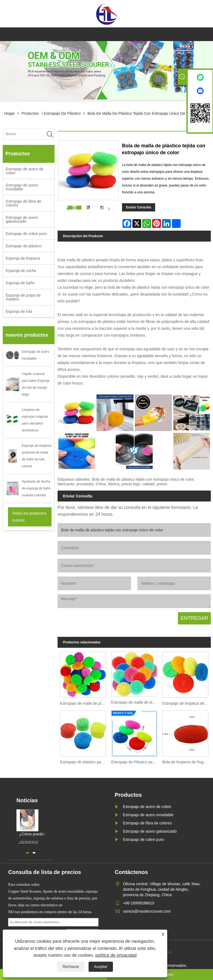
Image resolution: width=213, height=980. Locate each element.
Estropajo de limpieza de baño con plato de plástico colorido (187, 703)
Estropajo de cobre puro (26, 234)
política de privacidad (116, 955)
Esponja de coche (21, 271)
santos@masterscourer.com (147, 911)
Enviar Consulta (139, 207)
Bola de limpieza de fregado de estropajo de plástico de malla (187, 762)
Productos (30, 113)
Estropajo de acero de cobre (25, 171)
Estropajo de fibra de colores (23, 203)
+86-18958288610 (139, 903)
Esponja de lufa (19, 311)
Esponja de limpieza (23, 258)
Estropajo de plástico (62, 113)
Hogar (10, 113)
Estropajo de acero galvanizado (22, 219)
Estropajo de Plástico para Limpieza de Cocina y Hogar (136, 762)
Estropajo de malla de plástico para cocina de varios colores (136, 702)
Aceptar (101, 967)
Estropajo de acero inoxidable (22, 187)
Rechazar (71, 967)
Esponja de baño (20, 283)
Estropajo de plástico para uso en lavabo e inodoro (84, 762)
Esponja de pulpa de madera (23, 297)
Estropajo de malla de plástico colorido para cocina (84, 703)
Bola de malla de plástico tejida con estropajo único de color (141, 113)
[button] (27, 853)
